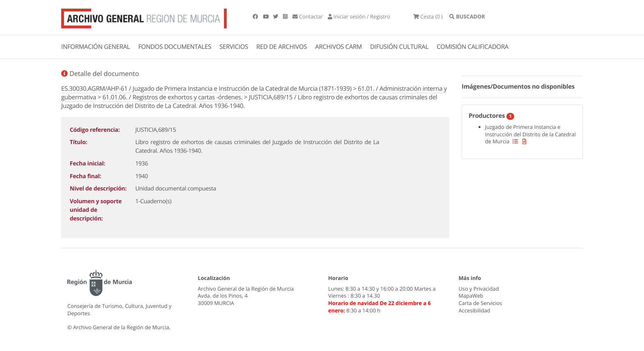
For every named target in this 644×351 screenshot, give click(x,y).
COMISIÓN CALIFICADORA (473, 47)
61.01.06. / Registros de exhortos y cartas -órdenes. (172, 97)
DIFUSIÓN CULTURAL (399, 47)
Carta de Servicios (481, 303)
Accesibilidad (475, 310)
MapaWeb (471, 296)
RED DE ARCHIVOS (282, 47)
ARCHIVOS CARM (338, 47)
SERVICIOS (234, 47)
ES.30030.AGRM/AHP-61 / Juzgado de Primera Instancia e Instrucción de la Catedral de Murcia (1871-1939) (206, 89)
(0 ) (428, 16)
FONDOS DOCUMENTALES (175, 47)
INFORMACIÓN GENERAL (95, 47)
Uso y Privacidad (479, 289)
